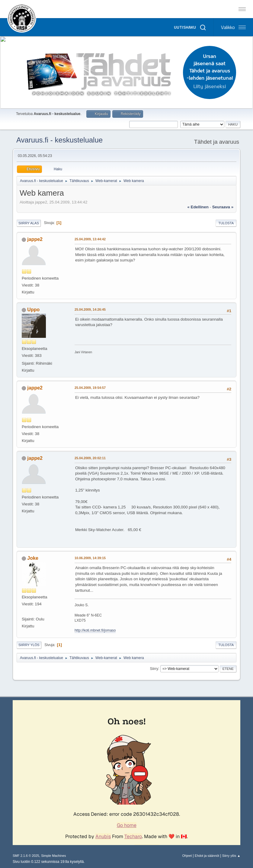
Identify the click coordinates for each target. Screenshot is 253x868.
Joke (33, 558)
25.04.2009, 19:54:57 (90, 388)
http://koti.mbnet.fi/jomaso (95, 630)
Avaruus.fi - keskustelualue (59, 140)
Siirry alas (29, 223)
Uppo (33, 310)
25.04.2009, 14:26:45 (90, 309)
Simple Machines (53, 856)
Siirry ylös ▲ (231, 856)
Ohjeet (187, 856)
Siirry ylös (29, 645)
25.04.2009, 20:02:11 (90, 458)
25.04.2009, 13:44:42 (90, 239)
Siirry (154, 668)
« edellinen (198, 207)
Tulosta (226, 223)
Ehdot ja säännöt (207, 856)
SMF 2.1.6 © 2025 (26, 856)
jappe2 (35, 239)
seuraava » (223, 207)
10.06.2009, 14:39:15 (90, 558)
